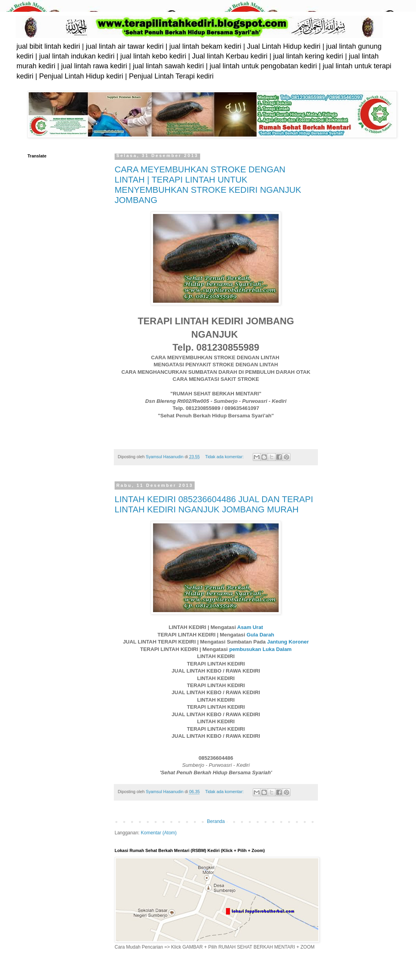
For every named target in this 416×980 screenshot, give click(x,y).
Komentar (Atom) (159, 833)
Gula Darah (260, 635)
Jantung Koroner (288, 642)
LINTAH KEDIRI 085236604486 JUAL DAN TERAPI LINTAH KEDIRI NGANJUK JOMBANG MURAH (214, 504)
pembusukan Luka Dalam (260, 649)
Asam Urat (250, 627)
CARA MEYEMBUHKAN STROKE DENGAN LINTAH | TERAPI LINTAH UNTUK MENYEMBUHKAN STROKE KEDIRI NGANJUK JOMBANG (208, 185)
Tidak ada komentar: (225, 457)
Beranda (216, 821)
